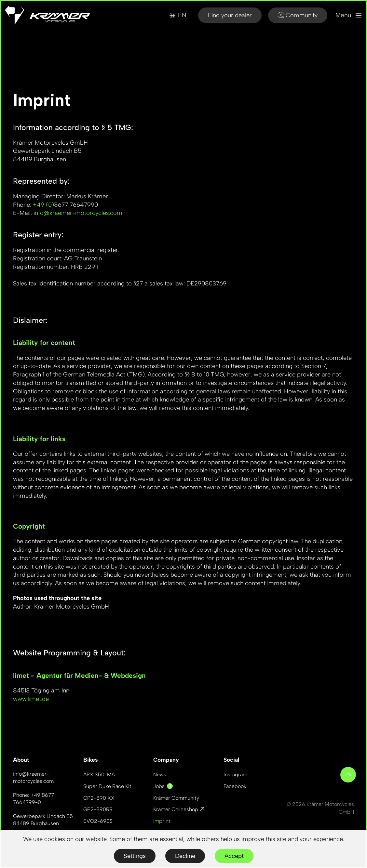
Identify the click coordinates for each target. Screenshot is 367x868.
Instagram (235, 775)
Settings (135, 856)
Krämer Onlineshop (179, 809)
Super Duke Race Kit (107, 786)
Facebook (235, 786)
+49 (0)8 (45, 205)
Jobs (163, 786)
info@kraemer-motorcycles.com (78, 213)
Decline (185, 856)
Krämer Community (176, 798)
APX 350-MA (99, 775)
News (160, 775)
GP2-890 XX (99, 798)
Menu (349, 15)
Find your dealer (230, 15)
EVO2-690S (98, 821)
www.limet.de (31, 699)
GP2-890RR (98, 809)
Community (298, 15)
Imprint (162, 821)
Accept (234, 856)
